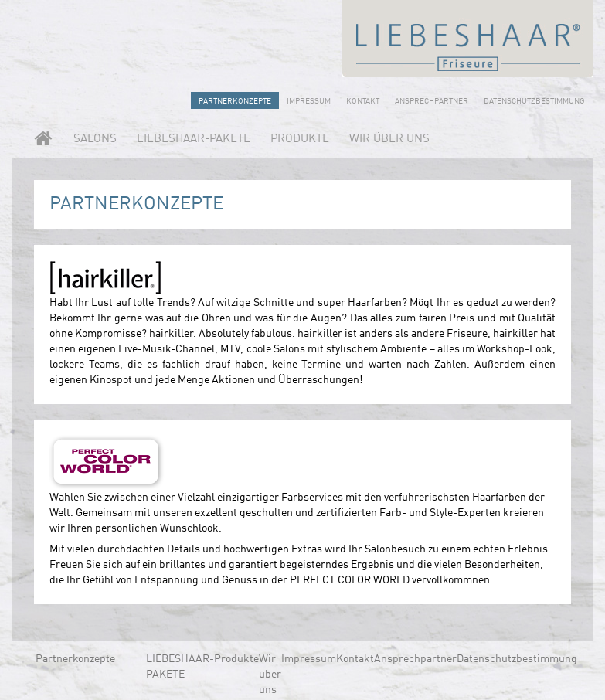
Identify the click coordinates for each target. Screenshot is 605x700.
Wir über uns (389, 139)
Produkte (300, 139)
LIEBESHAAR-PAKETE (194, 139)
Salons (95, 139)
